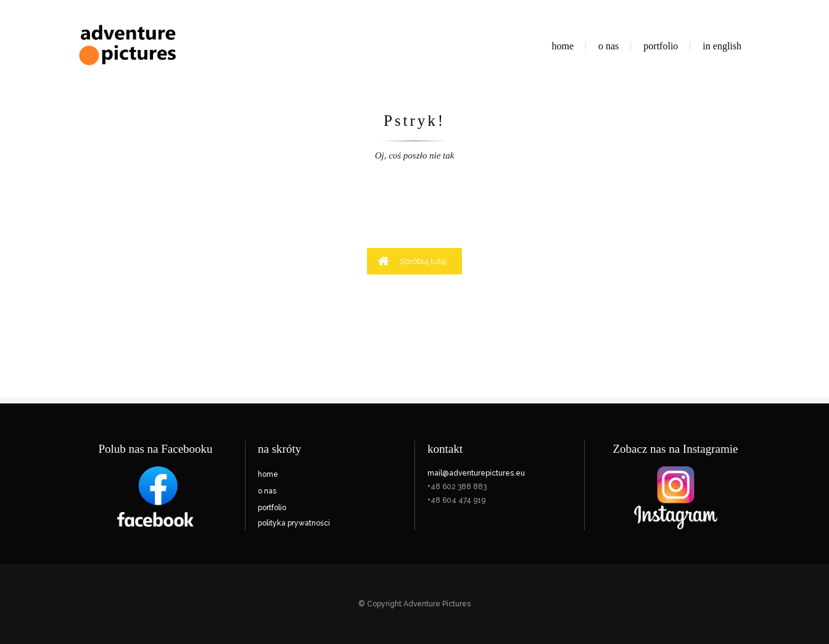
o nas (267, 491)
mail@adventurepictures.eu (476, 473)
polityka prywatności (294, 523)
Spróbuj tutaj (412, 261)
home (268, 474)
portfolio (272, 508)
